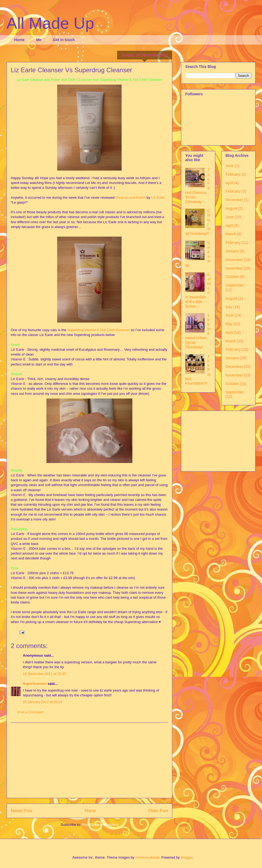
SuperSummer (35, 684)
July (229, 307)
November (234, 268)
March (231, 234)
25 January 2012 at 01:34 (43, 702)
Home (19, 40)
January (232, 251)
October (232, 277)
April (229, 183)
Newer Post (22, 811)
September (235, 285)
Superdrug (75, 330)
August (231, 208)
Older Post (158, 811)
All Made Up (50, 23)
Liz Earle (158, 198)
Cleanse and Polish (130, 198)
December (234, 200)
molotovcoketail (147, 857)
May (229, 324)
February (233, 174)
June (230, 166)
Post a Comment (30, 712)
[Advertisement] (89, 760)
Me (39, 40)
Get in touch (64, 40)
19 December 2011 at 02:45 (44, 674)
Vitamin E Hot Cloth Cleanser (107, 330)
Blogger (187, 857)
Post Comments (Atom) (100, 825)
